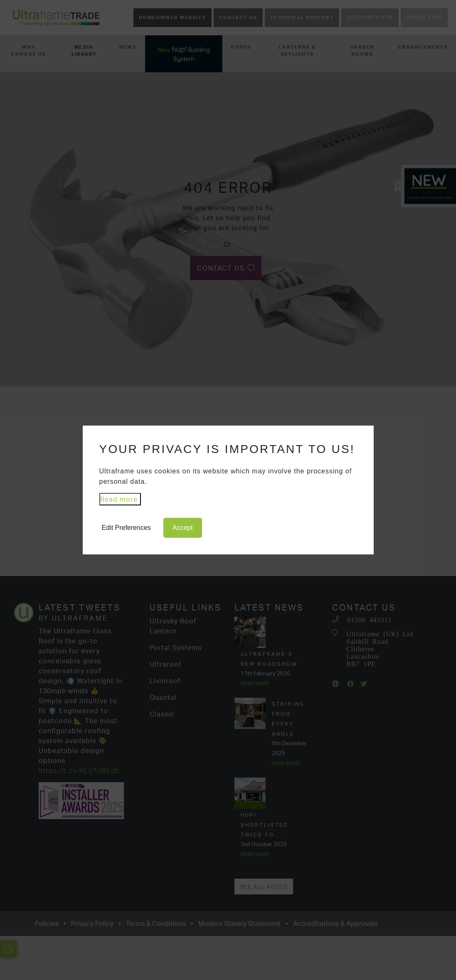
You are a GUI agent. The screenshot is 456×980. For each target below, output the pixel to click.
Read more (119, 499)
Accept (183, 528)
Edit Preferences (126, 528)
